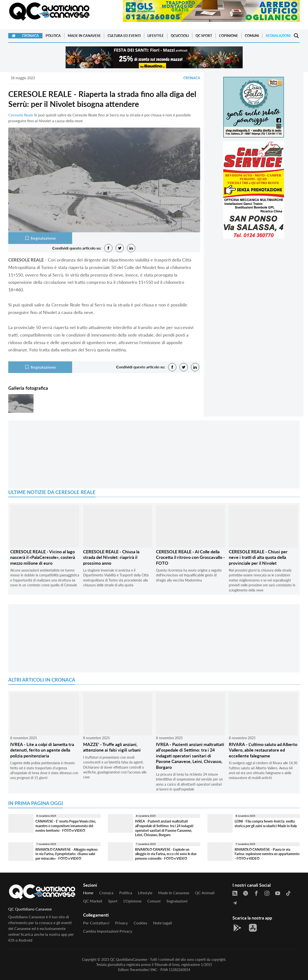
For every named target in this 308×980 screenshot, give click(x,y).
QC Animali (205, 893)
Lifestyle (156, 36)
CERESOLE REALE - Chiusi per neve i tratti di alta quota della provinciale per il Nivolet (258, 557)
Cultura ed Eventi (124, 36)
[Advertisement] (254, 276)
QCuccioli (180, 36)
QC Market (93, 901)
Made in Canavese (84, 36)
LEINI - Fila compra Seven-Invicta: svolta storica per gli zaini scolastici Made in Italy (266, 824)
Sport (113, 901)
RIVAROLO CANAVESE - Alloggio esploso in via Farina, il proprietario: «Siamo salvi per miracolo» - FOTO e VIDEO (67, 854)
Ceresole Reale (21, 115)
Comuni (252, 36)
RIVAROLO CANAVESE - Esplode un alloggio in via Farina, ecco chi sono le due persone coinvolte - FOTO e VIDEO (166, 854)
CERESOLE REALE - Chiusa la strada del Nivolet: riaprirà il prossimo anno (111, 557)
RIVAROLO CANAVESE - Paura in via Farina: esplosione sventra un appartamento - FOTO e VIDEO (267, 854)
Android (25, 940)
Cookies (140, 923)
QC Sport (204, 36)
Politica (53, 36)
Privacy (121, 923)
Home (88, 893)
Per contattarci (96, 923)
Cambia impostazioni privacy (108, 931)
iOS (11, 940)
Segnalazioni (278, 36)
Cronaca (30, 36)
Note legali (163, 923)
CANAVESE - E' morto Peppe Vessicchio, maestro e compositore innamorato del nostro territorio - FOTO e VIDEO (66, 826)
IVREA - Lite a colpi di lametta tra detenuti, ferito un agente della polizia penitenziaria (42, 750)
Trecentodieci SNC (143, 970)
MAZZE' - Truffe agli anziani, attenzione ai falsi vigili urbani (112, 747)
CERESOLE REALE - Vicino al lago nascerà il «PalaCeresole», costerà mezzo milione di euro (43, 557)
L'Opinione (229, 36)
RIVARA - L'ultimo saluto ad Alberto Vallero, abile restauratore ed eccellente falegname (263, 750)
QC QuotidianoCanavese (128, 959)
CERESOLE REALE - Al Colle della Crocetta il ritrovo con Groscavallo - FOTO (190, 557)
